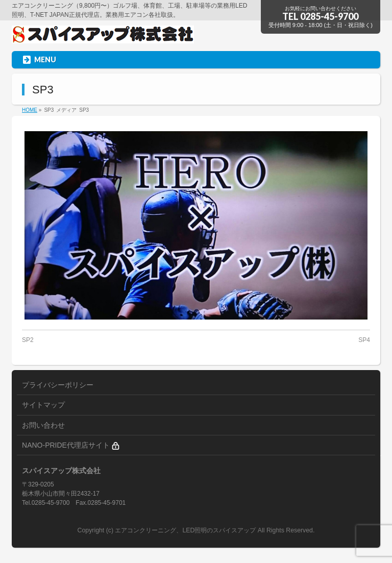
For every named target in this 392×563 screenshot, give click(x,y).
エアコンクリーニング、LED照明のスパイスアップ (186, 530)
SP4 (364, 340)
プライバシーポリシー (58, 385)
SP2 (28, 340)
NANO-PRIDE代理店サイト (71, 445)
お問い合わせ (43, 425)
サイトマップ (43, 405)
